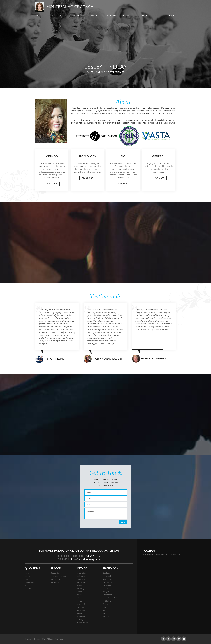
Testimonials (110, 15)
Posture (106, 616)
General (94, 15)
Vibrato (80, 598)
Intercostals (107, 576)
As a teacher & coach (59, 576)
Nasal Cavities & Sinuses (112, 598)
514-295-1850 (107, 485)
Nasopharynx (108, 595)
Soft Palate (107, 601)
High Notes (81, 607)
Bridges (80, 613)
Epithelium (107, 585)
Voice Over (55, 582)
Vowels (79, 601)
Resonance (81, 582)
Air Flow (80, 595)
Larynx (105, 588)
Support (80, 592)
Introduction (81, 573)
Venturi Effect (82, 604)
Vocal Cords (107, 582)
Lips (104, 607)
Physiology (79, 15)
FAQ (26, 579)
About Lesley (129, 15)
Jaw (104, 610)
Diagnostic (55, 573)
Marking (80, 619)
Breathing (80, 588)
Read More (52, 184)
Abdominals (107, 579)
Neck (105, 613)
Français (172, 15)
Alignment (81, 585)
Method (64, 15)
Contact (145, 15)
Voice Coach (56, 579)
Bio (26, 585)
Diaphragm (107, 573)
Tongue (106, 604)
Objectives (81, 576)
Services (50, 15)
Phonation (81, 579)
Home (38, 15)
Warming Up (82, 616)
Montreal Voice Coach (64, 6)
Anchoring (81, 610)
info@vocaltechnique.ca (86, 559)
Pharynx (106, 592)
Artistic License (82, 623)
